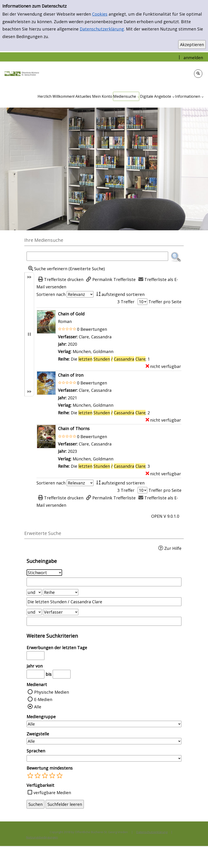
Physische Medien (52, 692)
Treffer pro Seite (165, 302)
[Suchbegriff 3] (104, 621)
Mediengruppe (41, 717)
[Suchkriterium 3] (61, 612)
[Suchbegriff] (97, 256)
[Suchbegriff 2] (104, 602)
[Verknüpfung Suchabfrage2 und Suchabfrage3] (34, 612)
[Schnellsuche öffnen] (198, 74)
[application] (126, 96)
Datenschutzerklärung (102, 29)
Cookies (100, 14)
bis (49, 674)
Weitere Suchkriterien (52, 636)
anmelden (193, 58)
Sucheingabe (42, 561)
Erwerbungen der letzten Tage (57, 648)
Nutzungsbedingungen (42, 837)
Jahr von (35, 666)
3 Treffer (126, 302)
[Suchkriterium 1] (44, 573)
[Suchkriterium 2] (61, 592)
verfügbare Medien (52, 793)
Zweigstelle (38, 734)
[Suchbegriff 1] (104, 582)
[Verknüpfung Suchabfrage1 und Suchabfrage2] (34, 592)
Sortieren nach (51, 294)
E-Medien (43, 699)
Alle (38, 707)
